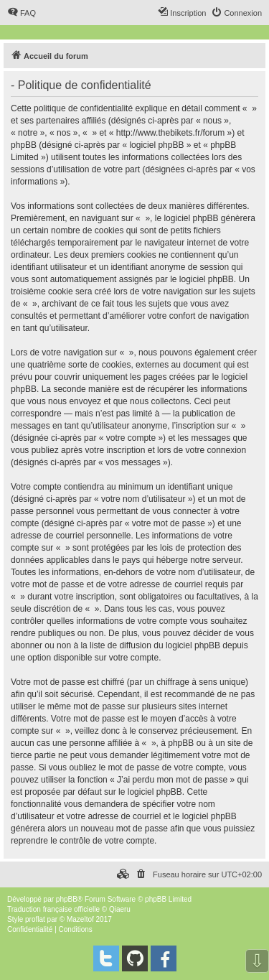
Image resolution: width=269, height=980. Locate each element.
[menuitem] (22, 13)
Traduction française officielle (53, 909)
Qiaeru (120, 909)
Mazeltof (80, 919)
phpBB (67, 899)
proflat (35, 919)
